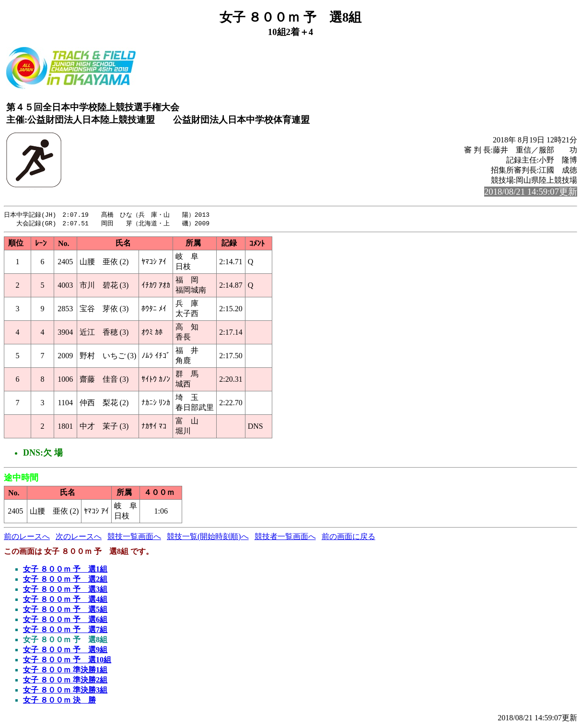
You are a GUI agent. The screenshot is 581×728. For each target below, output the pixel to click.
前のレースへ (27, 537)
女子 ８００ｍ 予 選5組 (65, 610)
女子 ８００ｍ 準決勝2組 (65, 681)
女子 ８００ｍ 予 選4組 (65, 600)
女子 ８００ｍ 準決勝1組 (65, 671)
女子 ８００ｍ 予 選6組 (65, 620)
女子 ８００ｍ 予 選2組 (65, 580)
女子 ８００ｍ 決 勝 (59, 701)
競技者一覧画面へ (285, 537)
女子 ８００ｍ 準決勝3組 (65, 691)
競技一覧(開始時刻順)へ (208, 537)
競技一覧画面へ (134, 537)
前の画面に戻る (349, 537)
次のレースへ (79, 537)
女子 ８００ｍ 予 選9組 (65, 651)
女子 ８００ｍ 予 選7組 (65, 630)
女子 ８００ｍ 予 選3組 (65, 590)
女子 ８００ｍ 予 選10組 (67, 661)
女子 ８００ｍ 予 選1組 (65, 570)
